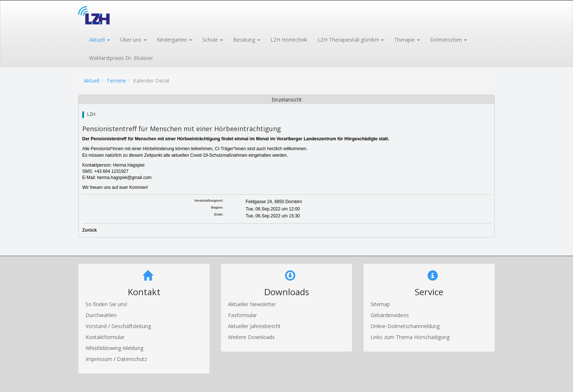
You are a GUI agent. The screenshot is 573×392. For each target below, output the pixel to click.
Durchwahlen (101, 315)
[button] (99, 39)
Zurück (90, 230)
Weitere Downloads (251, 337)
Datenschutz (132, 359)
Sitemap (380, 304)
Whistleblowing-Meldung (114, 348)
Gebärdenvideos (390, 315)
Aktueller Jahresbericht (254, 326)
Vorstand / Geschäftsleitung (118, 326)
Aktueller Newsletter (252, 304)
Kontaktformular (105, 337)
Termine (116, 81)
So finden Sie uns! (106, 304)
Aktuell (92, 81)
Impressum (100, 359)
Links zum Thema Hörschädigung (410, 337)
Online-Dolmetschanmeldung (405, 326)
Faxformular (242, 315)
